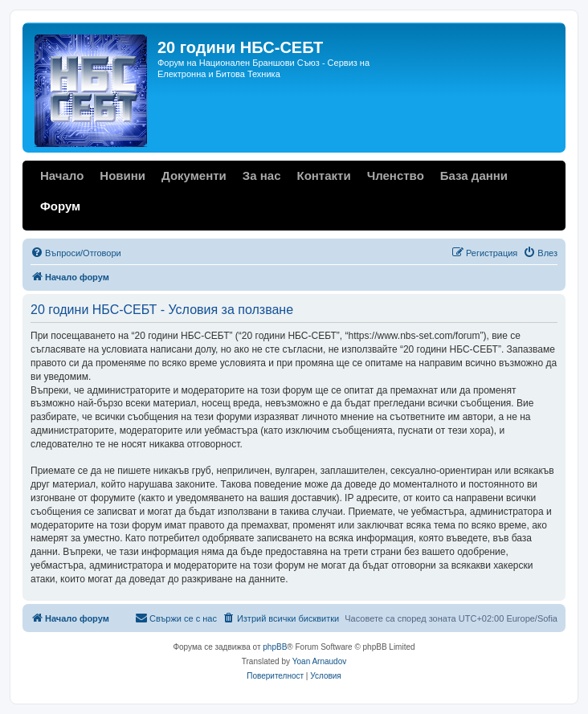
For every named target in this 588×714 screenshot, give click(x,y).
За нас (262, 175)
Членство (396, 175)
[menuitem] (76, 253)
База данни (474, 175)
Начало (62, 175)
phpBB (275, 647)
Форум (60, 206)
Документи (194, 175)
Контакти (323, 175)
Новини (122, 175)
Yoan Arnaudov (319, 661)
